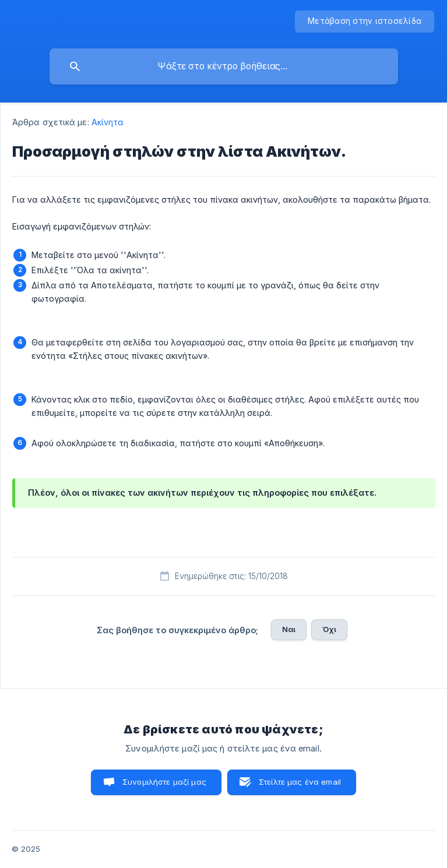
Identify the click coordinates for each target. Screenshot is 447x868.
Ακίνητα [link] (108, 122)
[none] (365, 22)
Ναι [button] (289, 629)
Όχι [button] (329, 629)
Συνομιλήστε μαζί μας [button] (164, 782)
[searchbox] (224, 66)
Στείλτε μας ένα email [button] (300, 782)
